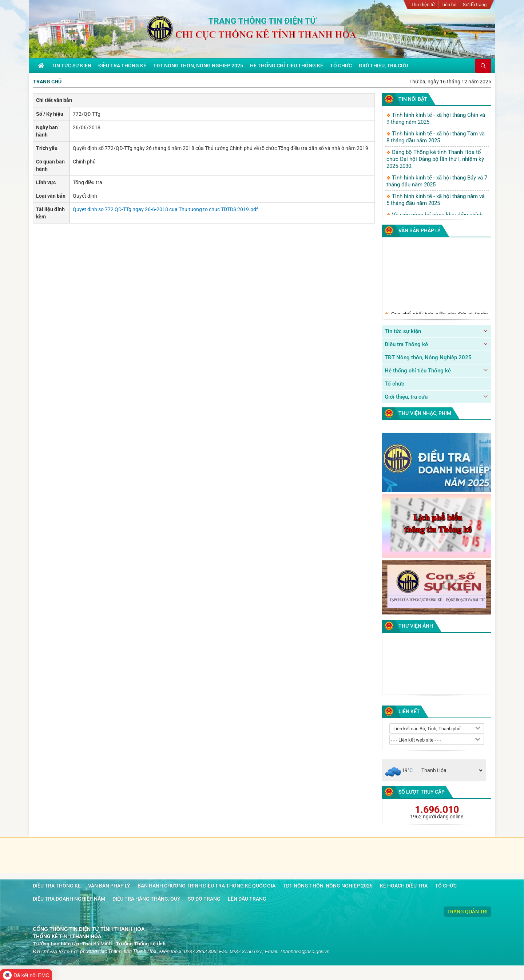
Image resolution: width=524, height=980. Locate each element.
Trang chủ (47, 82)
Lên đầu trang (247, 899)
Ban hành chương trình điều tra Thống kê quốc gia (207, 886)
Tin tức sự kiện (403, 331)
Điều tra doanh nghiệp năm (69, 899)
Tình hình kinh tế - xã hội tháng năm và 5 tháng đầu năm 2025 (436, 200)
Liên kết (409, 711)
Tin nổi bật (413, 99)
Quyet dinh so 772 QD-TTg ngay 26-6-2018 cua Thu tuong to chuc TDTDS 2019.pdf (165, 209)
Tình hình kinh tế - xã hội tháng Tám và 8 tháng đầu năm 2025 (436, 137)
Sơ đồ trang (475, 5)
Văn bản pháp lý (420, 230)
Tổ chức (394, 384)
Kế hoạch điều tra (404, 886)
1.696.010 (437, 810)
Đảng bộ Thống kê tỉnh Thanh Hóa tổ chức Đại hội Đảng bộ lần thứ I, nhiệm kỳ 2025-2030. (435, 159)
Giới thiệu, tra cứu (406, 397)
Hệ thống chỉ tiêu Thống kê (418, 371)
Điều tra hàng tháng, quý (146, 899)
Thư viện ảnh (416, 626)
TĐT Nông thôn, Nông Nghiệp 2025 (428, 357)
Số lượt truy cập (422, 792)
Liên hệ (449, 5)
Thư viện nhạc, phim (425, 413)
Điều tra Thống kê (406, 344)
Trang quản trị (467, 912)
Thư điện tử (423, 5)
